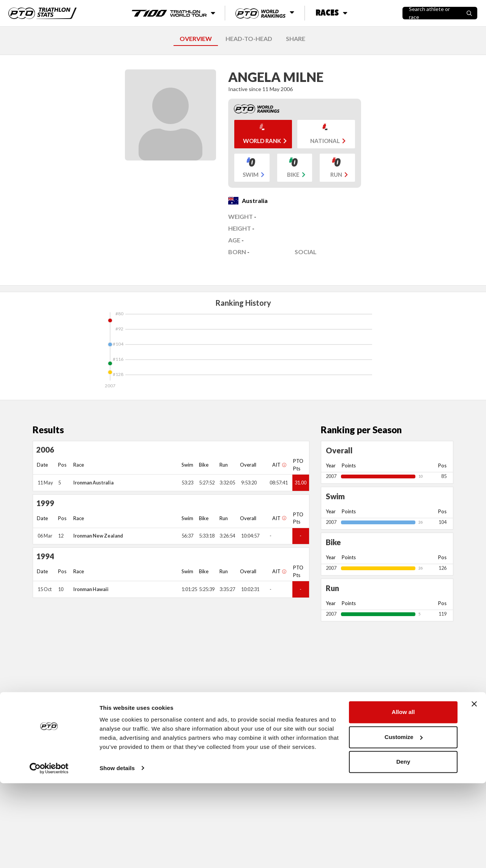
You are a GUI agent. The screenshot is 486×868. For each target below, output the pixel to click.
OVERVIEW (196, 39)
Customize (404, 822)
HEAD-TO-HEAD (249, 39)
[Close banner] (474, 789)
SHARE (296, 39)
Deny (403, 847)
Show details (117, 853)
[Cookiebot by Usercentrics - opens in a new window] (49, 853)
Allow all (403, 797)
